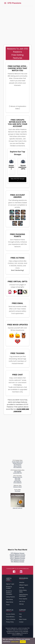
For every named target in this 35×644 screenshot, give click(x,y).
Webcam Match (17, 487)
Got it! (23, 642)
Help (20, 617)
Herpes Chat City (17, 477)
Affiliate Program (24, 585)
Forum (8, 605)
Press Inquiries (23, 599)
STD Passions (14, 3)
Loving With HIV (17, 473)
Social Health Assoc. (17, 462)
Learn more (15, 642)
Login (13, 584)
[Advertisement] (17, 24)
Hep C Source (18, 466)
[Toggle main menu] (5, 3)
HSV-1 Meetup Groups (17, 557)
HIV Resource (17, 465)
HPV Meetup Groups (18, 560)
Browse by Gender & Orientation (9, 593)
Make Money (10, 602)
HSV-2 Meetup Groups (17, 558)
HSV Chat (18, 480)
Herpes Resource (17, 463)
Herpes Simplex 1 (11, 167)
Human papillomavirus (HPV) (23, 167)
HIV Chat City (17, 481)
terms (19, 633)
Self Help (22, 588)
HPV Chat (18, 478)
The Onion (17, 491)
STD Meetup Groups (17, 553)
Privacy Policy (10, 622)
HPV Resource (18, 467)
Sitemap (21, 604)
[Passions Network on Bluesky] (21, 572)
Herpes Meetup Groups (17, 555)
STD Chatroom (17, 483)
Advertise (22, 582)
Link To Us (22, 601)
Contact (21, 622)
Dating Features (10, 597)
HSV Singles (17, 471)
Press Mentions (10, 617)
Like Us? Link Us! (18, 507)
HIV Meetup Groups (17, 562)
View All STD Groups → (17, 180)
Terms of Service (11, 619)
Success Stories (10, 614)
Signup (8, 584)
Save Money (9, 599)
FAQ (20, 614)
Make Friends (23, 619)
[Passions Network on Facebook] (14, 572)
